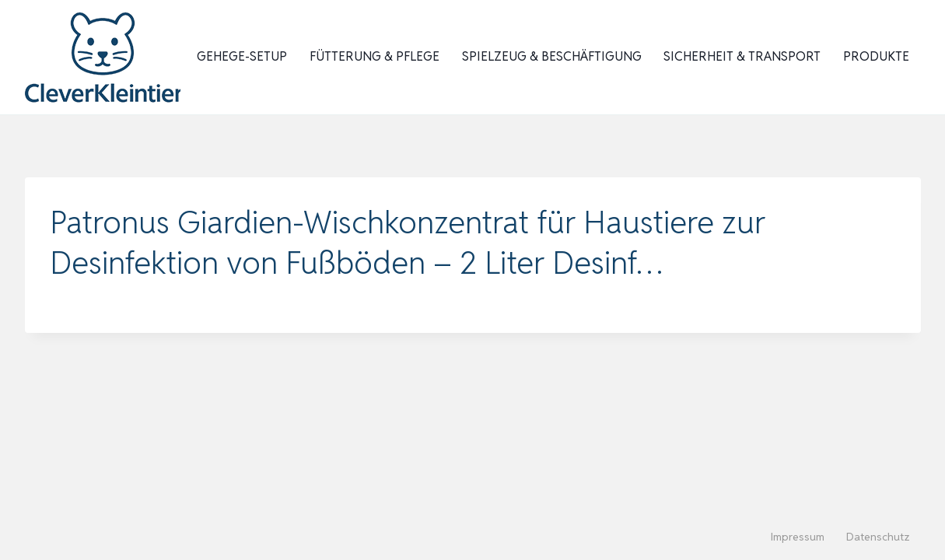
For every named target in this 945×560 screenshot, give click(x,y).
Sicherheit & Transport (742, 56)
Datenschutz (878, 537)
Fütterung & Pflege (374, 56)
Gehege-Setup (242, 56)
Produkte (876, 56)
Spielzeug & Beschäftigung (552, 56)
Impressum (798, 537)
